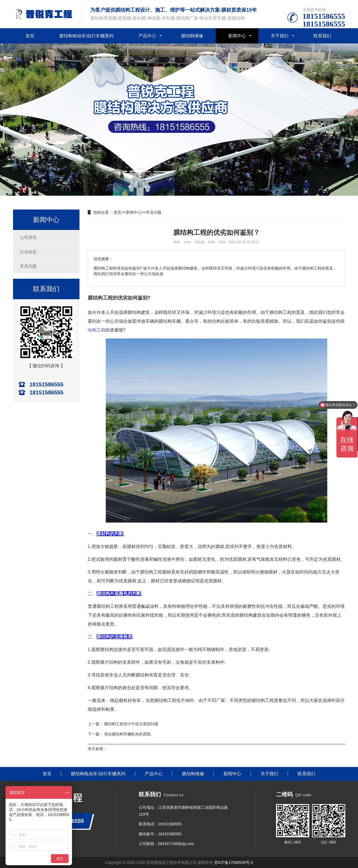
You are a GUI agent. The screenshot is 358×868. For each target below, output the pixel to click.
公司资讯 (28, 237)
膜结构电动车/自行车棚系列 (86, 36)
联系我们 (322, 36)
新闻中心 (237, 36)
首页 (30, 36)
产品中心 (147, 36)
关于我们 (280, 36)
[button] (177, 190)
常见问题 (28, 266)
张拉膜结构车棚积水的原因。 (129, 734)
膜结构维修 (192, 36)
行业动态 (28, 252)
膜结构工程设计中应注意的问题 (131, 724)
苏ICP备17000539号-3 (234, 862)
